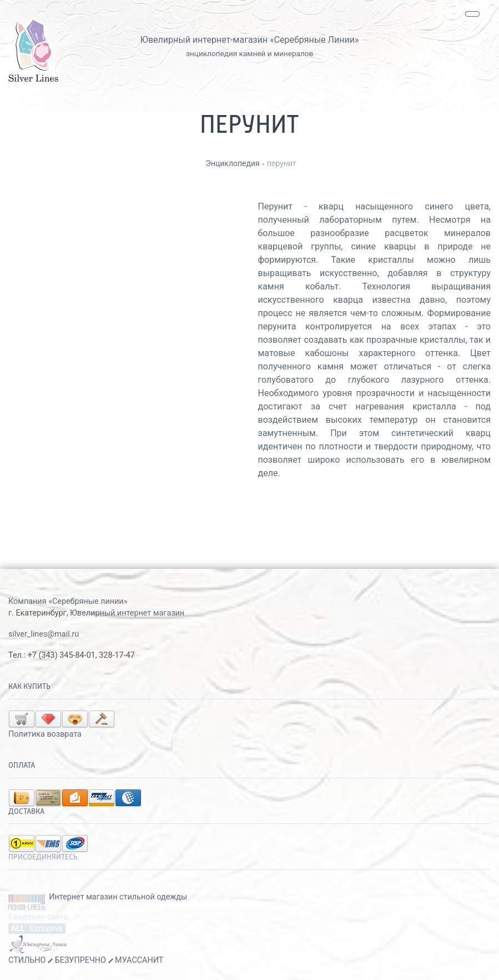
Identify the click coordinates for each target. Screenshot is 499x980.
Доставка (26, 812)
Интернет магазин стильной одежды (118, 897)
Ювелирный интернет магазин (127, 613)
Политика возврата (45, 734)
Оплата (22, 766)
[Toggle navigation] (472, 14)
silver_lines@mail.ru (44, 634)
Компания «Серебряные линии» (68, 601)
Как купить (29, 687)
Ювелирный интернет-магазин (204, 40)
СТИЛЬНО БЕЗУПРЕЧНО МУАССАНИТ (86, 960)
